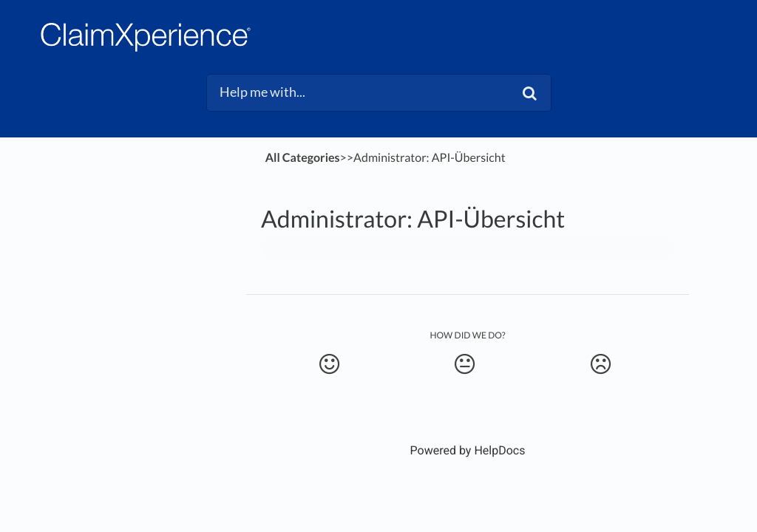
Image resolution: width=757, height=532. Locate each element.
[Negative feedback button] (600, 364)
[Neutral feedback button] (464, 364)
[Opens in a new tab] (468, 450)
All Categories (303, 158)
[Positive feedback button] (329, 364)
